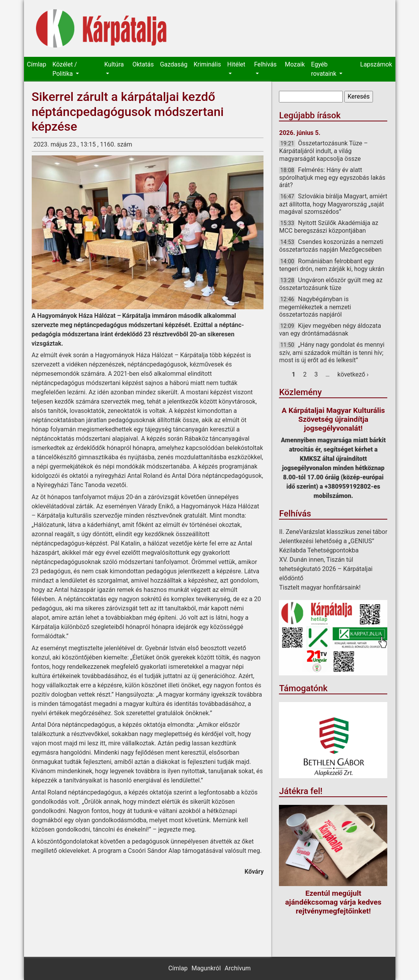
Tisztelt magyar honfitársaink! (320, 587)
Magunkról (206, 968)
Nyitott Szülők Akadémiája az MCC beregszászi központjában (328, 227)
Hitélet (236, 64)
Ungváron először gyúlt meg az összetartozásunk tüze (331, 284)
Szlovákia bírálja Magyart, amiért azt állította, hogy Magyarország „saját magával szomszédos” (333, 204)
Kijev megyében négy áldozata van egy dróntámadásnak (330, 330)
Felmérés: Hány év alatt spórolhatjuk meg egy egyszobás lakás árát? (332, 177)
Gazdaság (174, 64)
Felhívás (265, 64)
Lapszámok (376, 64)
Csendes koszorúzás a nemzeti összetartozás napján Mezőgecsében (331, 246)
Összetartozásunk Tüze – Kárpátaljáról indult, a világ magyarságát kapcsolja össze (323, 151)
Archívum (238, 968)
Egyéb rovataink (324, 69)
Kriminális (208, 64)
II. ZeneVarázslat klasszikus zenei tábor (333, 532)
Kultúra (114, 64)
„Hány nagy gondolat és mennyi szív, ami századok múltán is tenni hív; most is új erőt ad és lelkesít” (332, 352)
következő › (353, 374)
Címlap (37, 64)
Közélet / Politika (64, 69)
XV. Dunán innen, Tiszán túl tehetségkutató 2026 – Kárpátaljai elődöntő (326, 569)
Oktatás (143, 64)
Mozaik (295, 64)
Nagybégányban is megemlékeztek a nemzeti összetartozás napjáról (315, 307)
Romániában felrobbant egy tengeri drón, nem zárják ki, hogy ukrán (332, 265)
